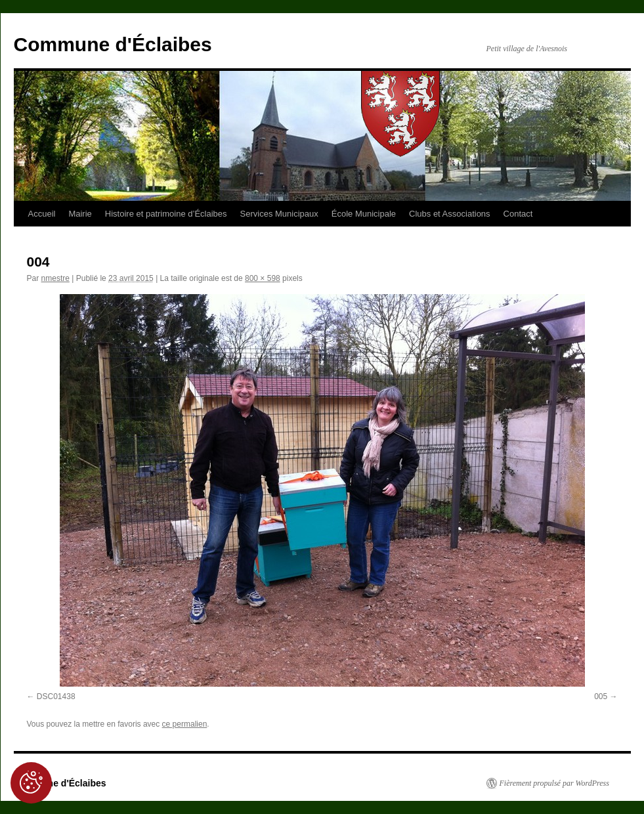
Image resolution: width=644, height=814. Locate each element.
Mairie (80, 214)
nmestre (55, 278)
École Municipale (364, 214)
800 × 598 (263, 278)
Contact (518, 214)
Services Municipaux (279, 214)
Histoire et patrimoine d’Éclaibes (166, 214)
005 (601, 696)
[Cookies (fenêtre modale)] (31, 783)
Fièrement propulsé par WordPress (554, 783)
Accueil (42, 214)
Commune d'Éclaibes (113, 44)
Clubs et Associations (450, 214)
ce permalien (185, 724)
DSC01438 (56, 696)
